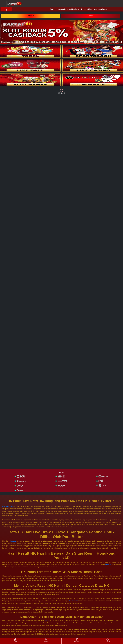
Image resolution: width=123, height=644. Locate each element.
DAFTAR (31, 16)
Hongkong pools (8, 506)
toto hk (47, 620)
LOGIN (90, 16)
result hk (108, 564)
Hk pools (13, 541)
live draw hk (73, 601)
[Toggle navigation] (3, 4)
